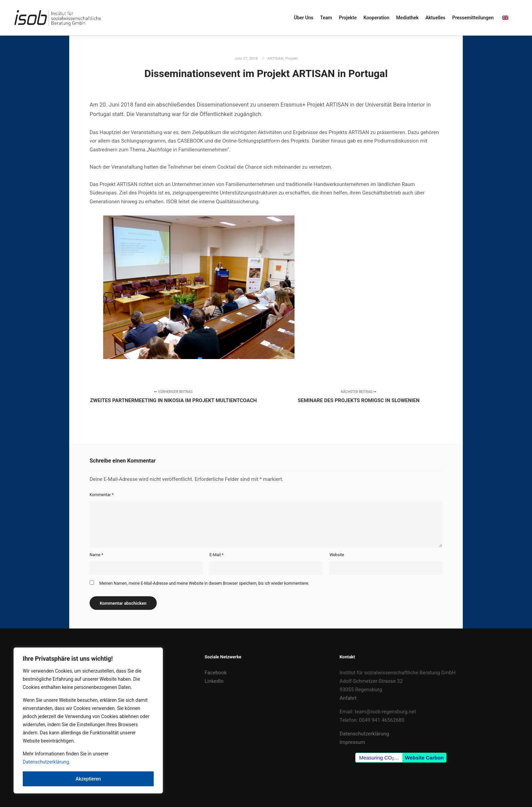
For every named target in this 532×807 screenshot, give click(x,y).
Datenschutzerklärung (46, 762)
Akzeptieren (88, 779)
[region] (88, 720)
